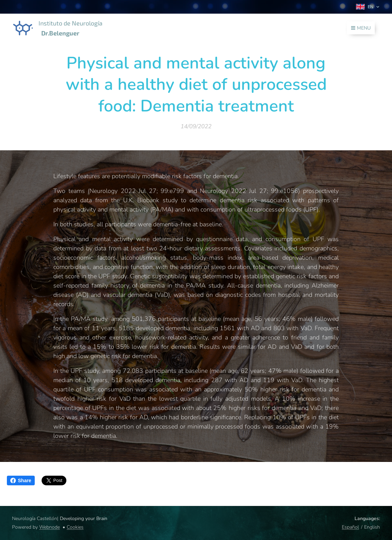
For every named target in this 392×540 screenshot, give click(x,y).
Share (21, 480)
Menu (361, 28)
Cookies (75, 527)
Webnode (50, 527)
